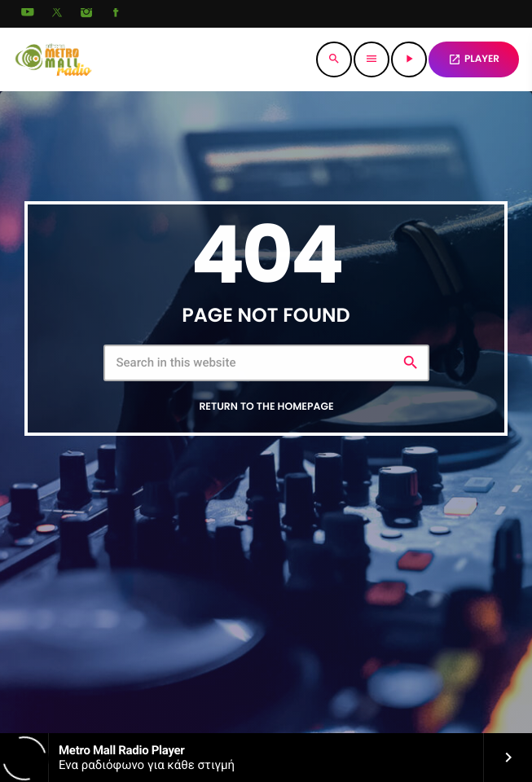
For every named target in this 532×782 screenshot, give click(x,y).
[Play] (409, 59)
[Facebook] (116, 14)
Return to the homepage (266, 406)
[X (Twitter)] (57, 14)
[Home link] (53, 59)
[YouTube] (28, 14)
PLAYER (474, 59)
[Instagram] (86, 14)
